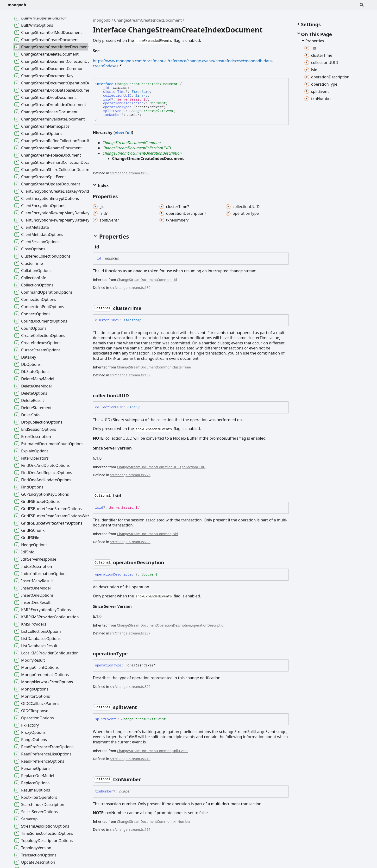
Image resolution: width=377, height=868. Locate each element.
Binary (141, 96)
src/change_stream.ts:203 (130, 542)
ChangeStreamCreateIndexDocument (148, 20)
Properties (312, 41)
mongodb (17, 5)
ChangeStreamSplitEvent (152, 111)
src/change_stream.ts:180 (130, 288)
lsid (107, 100)
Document (158, 103)
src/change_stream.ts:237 (130, 633)
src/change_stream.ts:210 (130, 759)
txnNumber (112, 115)
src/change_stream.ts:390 (130, 687)
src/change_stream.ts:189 (130, 375)
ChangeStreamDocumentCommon (132, 143)
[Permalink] (103, 51)
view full (123, 132)
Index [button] (101, 185)
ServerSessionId (132, 100)
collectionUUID (117, 96)
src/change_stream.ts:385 (130, 173)
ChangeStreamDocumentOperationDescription (142, 153)
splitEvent (113, 111)
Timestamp (141, 92)
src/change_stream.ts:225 (130, 475)
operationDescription (123, 103)
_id (106, 88)
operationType (116, 107)
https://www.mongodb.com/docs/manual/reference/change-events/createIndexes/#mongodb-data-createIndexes (183, 63)
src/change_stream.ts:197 (130, 829)
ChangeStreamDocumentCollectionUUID (137, 148)
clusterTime (114, 92)
